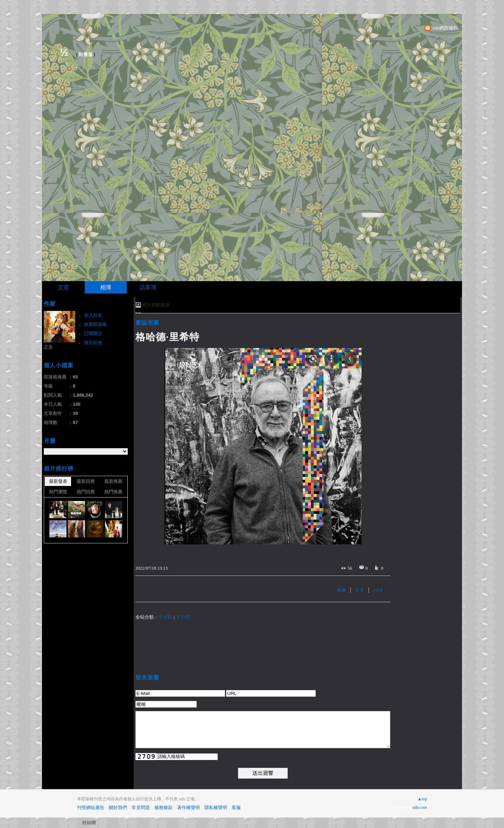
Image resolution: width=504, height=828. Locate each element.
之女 (48, 347)
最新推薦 (113, 481)
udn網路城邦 (445, 28)
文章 (63, 287)
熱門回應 (86, 492)
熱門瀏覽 (58, 492)
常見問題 (141, 808)
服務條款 (163, 808)
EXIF (378, 590)
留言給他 (93, 343)
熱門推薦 (113, 492)
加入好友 (93, 315)
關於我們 (118, 808)
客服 (236, 808)
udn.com (420, 807)
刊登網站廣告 (91, 808)
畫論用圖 (147, 323)
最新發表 (58, 481)
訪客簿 (148, 287)
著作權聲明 (188, 808)
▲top (422, 799)
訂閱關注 (93, 333)
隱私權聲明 (216, 808)
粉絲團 (89, 823)
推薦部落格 (95, 324)
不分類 (165, 617)
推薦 (341, 590)
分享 (359, 590)
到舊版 (86, 54)
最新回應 (86, 481)
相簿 (106, 287)
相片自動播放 (156, 305)
